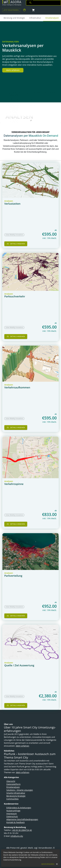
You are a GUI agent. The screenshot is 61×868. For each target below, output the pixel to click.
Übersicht (11, 781)
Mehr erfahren (23, 746)
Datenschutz (12, 816)
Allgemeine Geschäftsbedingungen (22, 819)
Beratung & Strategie (16, 796)
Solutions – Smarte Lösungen (20, 790)
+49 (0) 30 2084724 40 (22, 830)
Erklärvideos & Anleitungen (19, 808)
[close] (57, 864)
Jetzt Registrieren (11, 10)
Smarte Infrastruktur (16, 793)
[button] (31, 120)
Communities (13, 799)
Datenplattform (14, 784)
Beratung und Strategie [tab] (14, 18)
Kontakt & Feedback (16, 822)
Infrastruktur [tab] (35, 18)
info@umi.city (17, 836)
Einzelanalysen (13, 787)
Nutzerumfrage (13, 811)
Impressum (12, 814)
